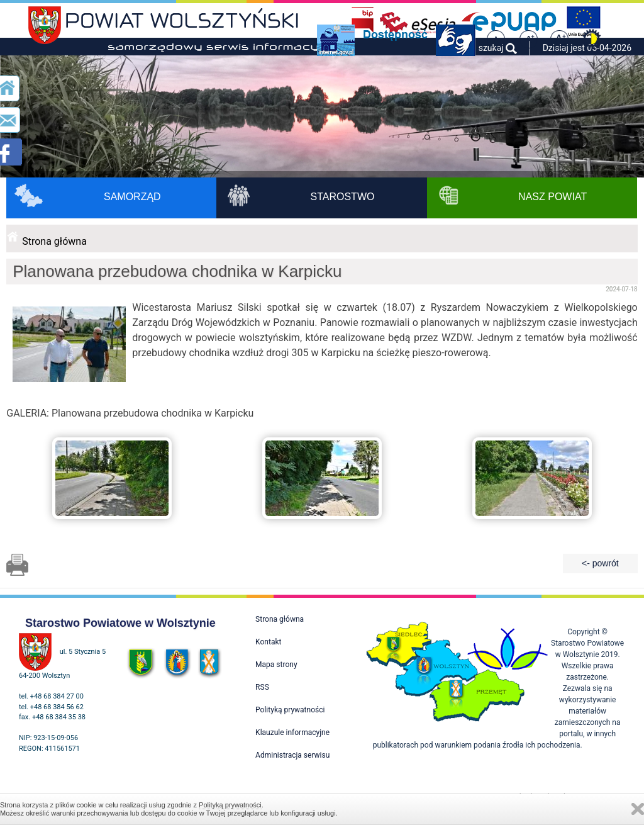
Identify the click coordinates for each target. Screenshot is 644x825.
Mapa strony (276, 665)
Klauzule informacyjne (292, 732)
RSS (262, 687)
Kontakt (268, 642)
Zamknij (638, 809)
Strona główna (54, 241)
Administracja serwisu (292, 755)
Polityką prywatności (230, 805)
